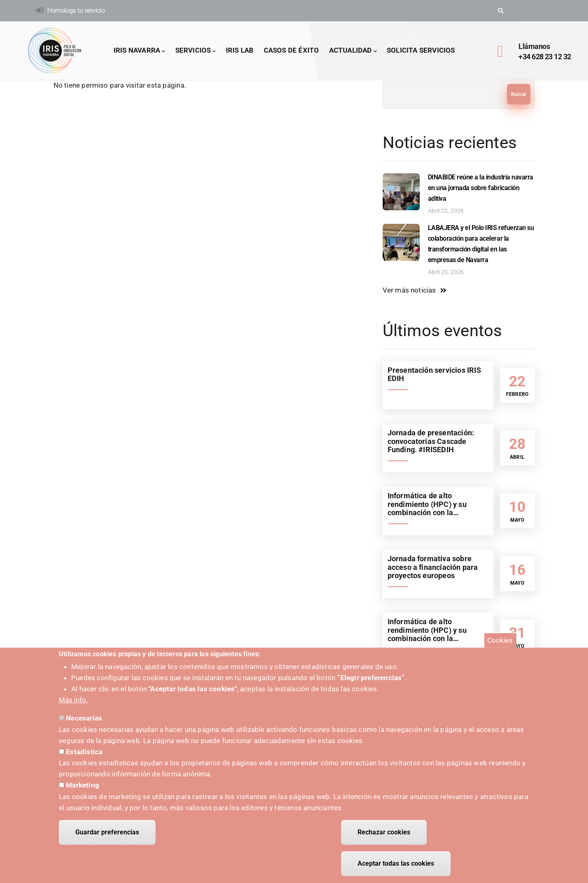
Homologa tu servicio (76, 10)
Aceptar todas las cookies (396, 863)
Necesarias (84, 718)
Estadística (84, 752)
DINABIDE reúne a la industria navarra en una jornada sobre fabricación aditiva (481, 188)
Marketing (83, 785)
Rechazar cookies (384, 832)
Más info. (73, 700)
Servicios (196, 51)
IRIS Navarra (139, 51)
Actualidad (353, 51)
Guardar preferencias (107, 832)
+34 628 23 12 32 (545, 57)
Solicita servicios (421, 50)
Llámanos (534, 46)
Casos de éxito (292, 50)
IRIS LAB (240, 50)
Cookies (500, 640)
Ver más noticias (409, 290)
